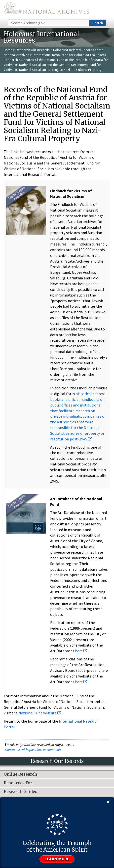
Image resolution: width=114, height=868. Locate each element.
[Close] (108, 802)
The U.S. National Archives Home (46, 9)
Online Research (20, 774)
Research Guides (20, 792)
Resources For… (19, 783)
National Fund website (40, 713)
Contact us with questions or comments (33, 750)
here (81, 651)
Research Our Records (33, 50)
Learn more (57, 859)
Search (98, 23)
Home (8, 50)
